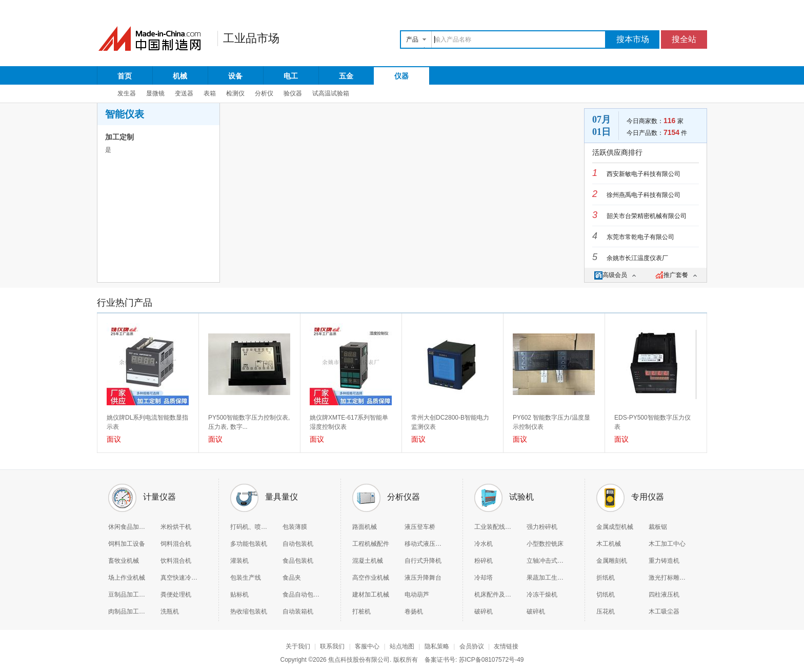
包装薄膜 (295, 527)
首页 (125, 76)
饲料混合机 (176, 544)
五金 (346, 76)
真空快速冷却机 (179, 578)
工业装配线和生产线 (493, 527)
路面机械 (365, 527)
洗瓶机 (170, 611)
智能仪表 (125, 114)
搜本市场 (633, 39)
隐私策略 (437, 646)
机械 (180, 76)
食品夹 (292, 578)
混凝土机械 (368, 561)
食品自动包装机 (301, 595)
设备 (235, 76)
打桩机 (361, 611)
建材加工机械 (371, 595)
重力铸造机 (664, 561)
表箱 (210, 93)
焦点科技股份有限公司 (359, 660)
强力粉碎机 (542, 527)
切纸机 (606, 595)
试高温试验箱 (331, 93)
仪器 (401, 76)
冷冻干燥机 (542, 595)
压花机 (606, 611)
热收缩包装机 (249, 611)
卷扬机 (414, 611)
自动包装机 (298, 544)
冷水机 (484, 544)
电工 (291, 76)
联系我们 (332, 646)
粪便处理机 (176, 595)
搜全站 (684, 39)
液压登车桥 (420, 527)
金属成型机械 (615, 527)
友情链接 (506, 646)
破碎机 (484, 611)
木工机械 (609, 544)
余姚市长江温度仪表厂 (637, 258)
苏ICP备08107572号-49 (491, 660)
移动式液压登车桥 (423, 544)
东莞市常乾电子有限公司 (640, 237)
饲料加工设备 (127, 544)
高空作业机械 (371, 578)
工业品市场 (251, 38)
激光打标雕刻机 (667, 578)
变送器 (184, 93)
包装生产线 (246, 578)
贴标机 (239, 595)
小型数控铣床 (545, 544)
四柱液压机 (664, 595)
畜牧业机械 (124, 561)
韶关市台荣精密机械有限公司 (647, 216)
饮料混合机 (176, 561)
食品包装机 (298, 561)
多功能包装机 (249, 544)
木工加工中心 (667, 544)
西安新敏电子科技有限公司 (644, 174)
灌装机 (239, 561)
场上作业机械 (127, 578)
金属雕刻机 (612, 561)
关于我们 (298, 646)
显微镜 (155, 93)
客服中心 (367, 646)
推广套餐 (676, 275)
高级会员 (615, 275)
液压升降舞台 (423, 578)
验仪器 (293, 93)
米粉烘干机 (176, 527)
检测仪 (235, 93)
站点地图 (402, 646)
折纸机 (606, 578)
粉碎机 (484, 561)
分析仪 (264, 93)
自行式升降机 (423, 561)
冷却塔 (484, 578)
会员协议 (472, 646)
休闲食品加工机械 (127, 527)
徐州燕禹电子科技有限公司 (644, 195)
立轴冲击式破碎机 (545, 561)
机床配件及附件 (493, 595)
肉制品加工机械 (127, 611)
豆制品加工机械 (127, 595)
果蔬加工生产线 (545, 578)
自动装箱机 (298, 611)
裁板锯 (658, 527)
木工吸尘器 (664, 611)
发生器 (127, 93)
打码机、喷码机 (249, 527)
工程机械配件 (371, 544)
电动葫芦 (417, 595)
